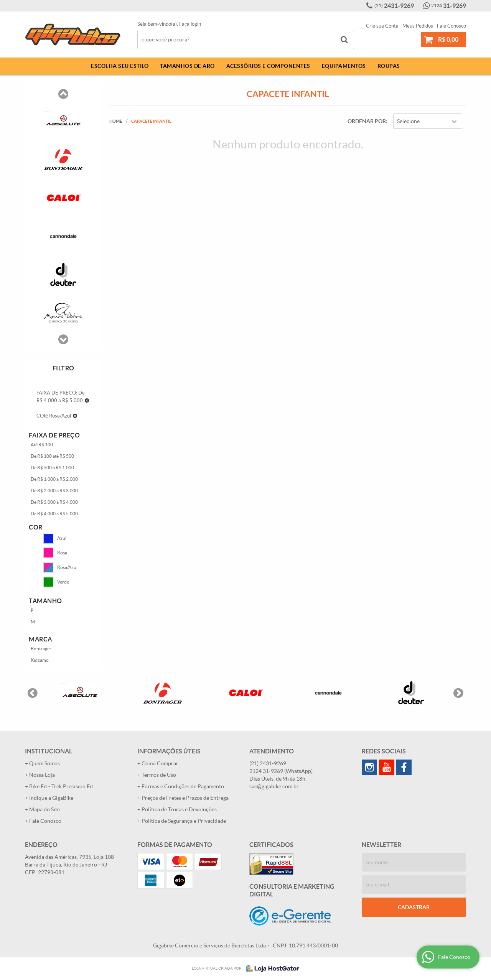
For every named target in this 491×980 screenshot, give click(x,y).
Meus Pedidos (418, 26)
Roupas (389, 66)
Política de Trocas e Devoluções (179, 809)
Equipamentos (344, 66)
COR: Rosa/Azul (54, 416)
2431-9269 (394, 6)
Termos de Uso (159, 775)
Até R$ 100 (42, 445)
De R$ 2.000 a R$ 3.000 (54, 491)
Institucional (49, 751)
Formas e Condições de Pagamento (183, 786)
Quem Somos (44, 763)
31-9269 (449, 6)
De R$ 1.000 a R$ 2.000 (54, 479)
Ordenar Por (367, 121)
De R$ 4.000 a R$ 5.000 (54, 514)
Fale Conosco (451, 26)
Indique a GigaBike (51, 798)
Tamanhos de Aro (187, 66)
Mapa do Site (44, 809)
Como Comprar (160, 763)
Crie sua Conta (382, 26)
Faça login (190, 24)
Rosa (55, 553)
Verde (56, 582)
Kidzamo (40, 660)
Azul (55, 538)
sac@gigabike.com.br (274, 786)
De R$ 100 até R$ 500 (52, 456)
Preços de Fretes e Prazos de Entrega (185, 798)
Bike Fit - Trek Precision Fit (61, 786)
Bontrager (41, 649)
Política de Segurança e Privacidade (184, 821)
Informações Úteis (169, 751)
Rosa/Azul (60, 567)
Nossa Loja (42, 775)
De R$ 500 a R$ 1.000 (52, 468)
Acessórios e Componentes (268, 66)
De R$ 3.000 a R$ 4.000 (54, 502)
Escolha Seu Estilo (120, 66)
